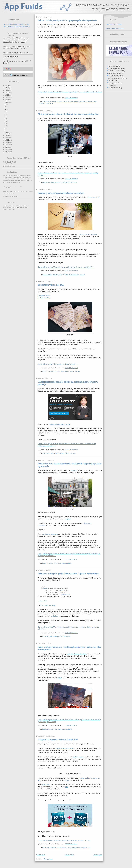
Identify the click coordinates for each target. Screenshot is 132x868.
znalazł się (55, 616)
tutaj (67, 787)
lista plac (58, 371)
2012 (7, 140)
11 (6, 107)
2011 (7, 142)
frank (46, 636)
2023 (7, 86)
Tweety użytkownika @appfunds (115, 28)
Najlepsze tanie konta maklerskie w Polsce (17, 24)
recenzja (83, 274)
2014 (7, 135)
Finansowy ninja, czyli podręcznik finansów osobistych (61, 193)
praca (63, 371)
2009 (7, 147)
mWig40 (65, 182)
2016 (7, 102)
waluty (66, 636)
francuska (54, 534)
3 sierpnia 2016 (65, 595)
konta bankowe (47, 848)
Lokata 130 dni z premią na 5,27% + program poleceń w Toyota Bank (67, 20)
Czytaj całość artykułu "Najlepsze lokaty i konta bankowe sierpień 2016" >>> (64, 840)
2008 (7, 149)
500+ (44, 453)
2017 (7, 100)
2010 (7, 145)
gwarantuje (46, 785)
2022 (7, 88)
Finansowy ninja (93, 197)
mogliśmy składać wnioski (64, 748)
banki (44, 729)
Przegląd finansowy (115, 88)
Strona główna (69, 855)
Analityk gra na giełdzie (117, 68)
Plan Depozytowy (73, 101)
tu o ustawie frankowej (48, 605)
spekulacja (63, 563)
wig (69, 636)
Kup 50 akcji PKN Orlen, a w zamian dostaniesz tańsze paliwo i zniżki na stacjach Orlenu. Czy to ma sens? (16, 40)
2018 (7, 97)
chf (43, 636)
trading (69, 563)
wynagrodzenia (70, 371)
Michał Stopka (113, 80)
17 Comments (73, 271)
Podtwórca (112, 85)
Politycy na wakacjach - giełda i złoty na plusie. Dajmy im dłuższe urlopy (68, 574)
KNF (54, 563)
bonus (49, 101)
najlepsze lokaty (77, 848)
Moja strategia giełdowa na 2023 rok (16, 53)
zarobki (77, 371)
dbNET (53, 453)
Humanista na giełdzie (116, 76)
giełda (52, 182)
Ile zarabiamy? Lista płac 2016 (51, 285)
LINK (67, 780)
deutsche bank (60, 453)
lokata (54, 101)
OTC (58, 563)
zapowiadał (51, 25)
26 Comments (73, 560)
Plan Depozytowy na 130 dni (88, 101)
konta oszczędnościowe (60, 848)
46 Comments (73, 726)
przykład (74, 471)
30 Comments (73, 633)
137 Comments (74, 368)
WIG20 (75, 182)
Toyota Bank (50, 104)
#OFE (62, 590)
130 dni (45, 101)
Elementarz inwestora (11, 57)
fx (52, 563)
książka (65, 274)
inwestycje (58, 182)
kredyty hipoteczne (56, 729)
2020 (7, 93)
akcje (44, 182)
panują (60, 678)
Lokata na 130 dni (62, 101)
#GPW (45, 588)
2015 (7, 133)
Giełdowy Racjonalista (116, 73)
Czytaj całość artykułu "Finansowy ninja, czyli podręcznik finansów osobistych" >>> (67, 267)
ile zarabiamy (50, 371)
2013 (7, 138)
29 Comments (73, 98)
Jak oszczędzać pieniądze (88, 234)
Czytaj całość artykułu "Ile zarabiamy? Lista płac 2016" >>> (58, 364)
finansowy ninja (58, 274)
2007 (7, 152)
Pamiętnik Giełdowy (115, 83)
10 (6, 109)
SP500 (70, 182)
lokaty (69, 848)
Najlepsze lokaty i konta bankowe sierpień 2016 (58, 740)
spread (64, 729)
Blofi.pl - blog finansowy (117, 71)
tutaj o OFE (43, 601)
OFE (62, 636)
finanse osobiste (47, 274)
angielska (46, 534)
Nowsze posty (41, 855)
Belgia (44, 563)
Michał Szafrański (74, 274)
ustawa (70, 729)
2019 (7, 95)
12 (6, 105)
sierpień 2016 (86, 848)
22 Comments (73, 179)
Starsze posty (98, 855)
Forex (48, 182)
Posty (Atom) (49, 859)
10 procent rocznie (115, 66)
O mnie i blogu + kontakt (115, 24)
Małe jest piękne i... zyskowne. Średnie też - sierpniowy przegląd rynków (68, 114)
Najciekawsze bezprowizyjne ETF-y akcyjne (18, 26)
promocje (72, 453)
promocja (42, 104)
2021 (7, 90)
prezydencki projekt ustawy (77, 654)
